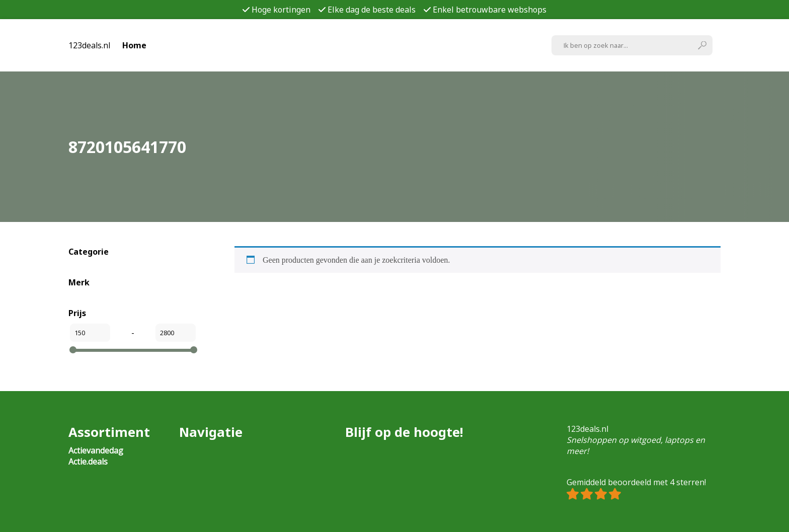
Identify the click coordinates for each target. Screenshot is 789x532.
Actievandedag (96, 450)
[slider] (73, 350)
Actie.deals (88, 462)
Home (134, 45)
